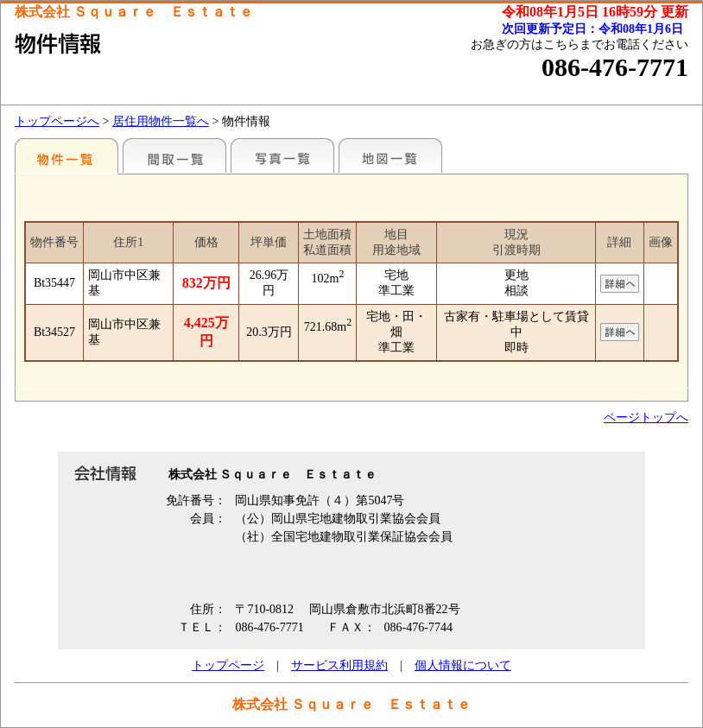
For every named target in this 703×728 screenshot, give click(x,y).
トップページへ (57, 121)
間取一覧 (174, 155)
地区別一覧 (66, 155)
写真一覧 (282, 155)
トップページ (228, 665)
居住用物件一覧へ (161, 121)
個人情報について (463, 665)
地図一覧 (390, 155)
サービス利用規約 (339, 665)
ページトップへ (646, 418)
